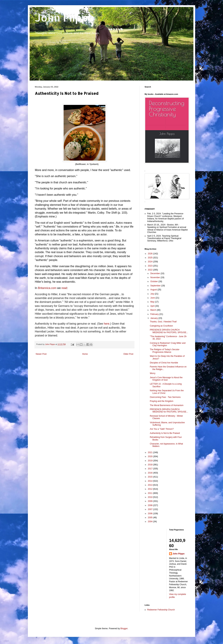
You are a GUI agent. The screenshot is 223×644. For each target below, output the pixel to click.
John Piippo (65, 17)
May (153, 302)
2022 (151, 270)
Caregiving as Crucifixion (161, 326)
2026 (151, 254)
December (155, 273)
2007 (151, 509)
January (154, 318)
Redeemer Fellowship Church (161, 610)
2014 (151, 481)
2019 (151, 461)
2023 (151, 266)
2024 (151, 262)
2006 (151, 514)
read (64, 288)
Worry (153, 373)
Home (85, 354)
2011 (151, 493)
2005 (151, 518)
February (155, 314)
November (155, 277)
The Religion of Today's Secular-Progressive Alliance (165, 351)
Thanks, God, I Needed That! (163, 322)
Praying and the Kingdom (162, 401)
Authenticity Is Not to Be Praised (165, 433)
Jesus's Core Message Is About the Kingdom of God (166, 379)
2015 (151, 477)
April (153, 306)
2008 (151, 505)
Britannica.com (47, 288)
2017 (151, 469)
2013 (151, 485)
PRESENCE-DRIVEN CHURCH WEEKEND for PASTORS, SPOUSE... (169, 331)
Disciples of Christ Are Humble (164, 363)
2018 (151, 465)
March (154, 310)
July (153, 294)
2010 (151, 497)
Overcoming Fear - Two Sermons (165, 397)
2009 (151, 501)
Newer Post (41, 354)
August (154, 290)
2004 (151, 522)
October (154, 281)
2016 (151, 473)
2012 (151, 489)
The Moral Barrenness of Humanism (167, 405)
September (156, 286)
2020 (151, 456)
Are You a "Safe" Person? (162, 429)
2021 (151, 452)
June (153, 298)
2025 (151, 258)
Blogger (124, 629)
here (107, 324)
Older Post (128, 354)
